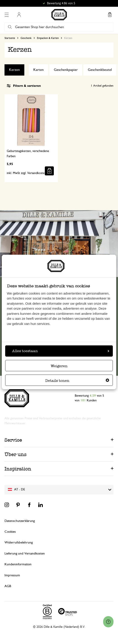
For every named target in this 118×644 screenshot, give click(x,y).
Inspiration (18, 469)
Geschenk (26, 38)
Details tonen (77, 381)
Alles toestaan (61, 351)
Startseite (10, 38)
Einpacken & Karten (48, 38)
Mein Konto (19, 15)
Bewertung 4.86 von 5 (61, 3)
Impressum (12, 575)
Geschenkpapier (66, 70)
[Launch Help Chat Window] (108, 622)
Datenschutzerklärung (20, 521)
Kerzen (14, 70)
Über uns (16, 454)
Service (13, 440)
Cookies (10, 532)
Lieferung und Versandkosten (25, 553)
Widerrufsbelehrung (19, 542)
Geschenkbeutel (100, 70)
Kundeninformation (18, 564)
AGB (8, 586)
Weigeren (59, 366)
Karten (39, 70)
